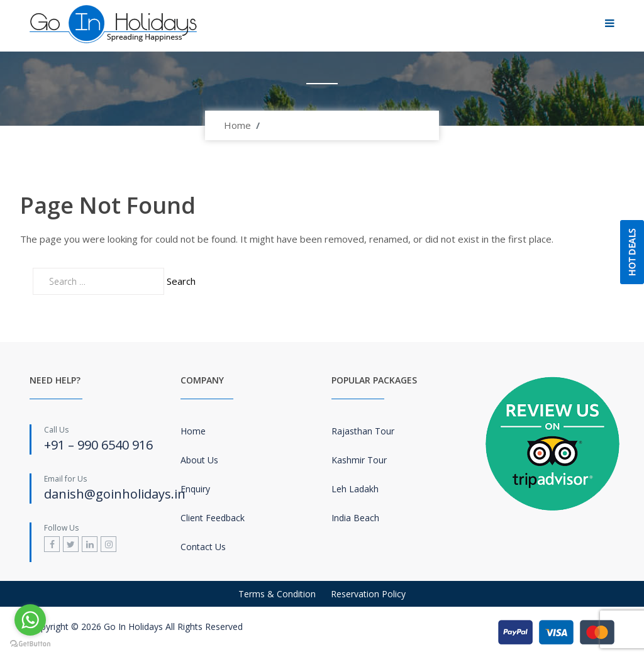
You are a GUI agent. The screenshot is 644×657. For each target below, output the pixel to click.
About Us (199, 460)
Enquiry (195, 489)
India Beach (355, 518)
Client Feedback (213, 518)
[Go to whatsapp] (30, 620)
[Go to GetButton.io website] (30, 644)
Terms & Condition (277, 594)
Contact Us (203, 547)
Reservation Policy (368, 594)
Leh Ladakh (355, 489)
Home (237, 125)
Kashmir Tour (359, 460)
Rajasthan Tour (363, 431)
